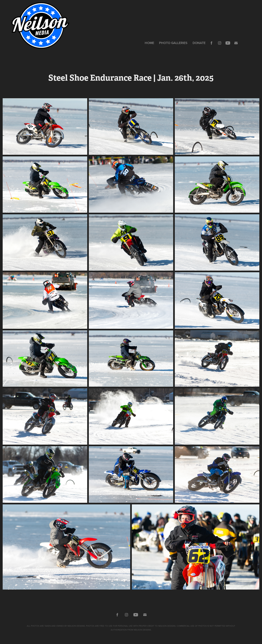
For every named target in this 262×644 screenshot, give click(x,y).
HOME (149, 43)
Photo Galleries (173, 43)
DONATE (199, 43)
